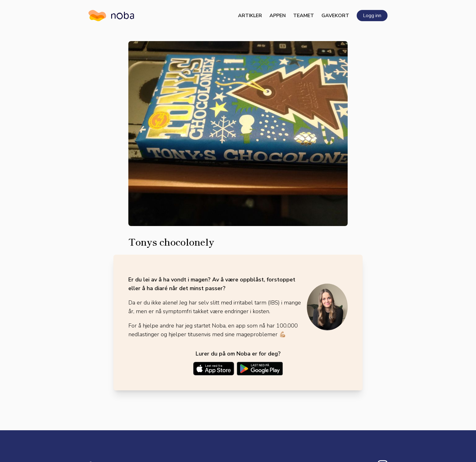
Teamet (304, 16)
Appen (278, 16)
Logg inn (372, 16)
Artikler (250, 16)
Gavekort (335, 16)
